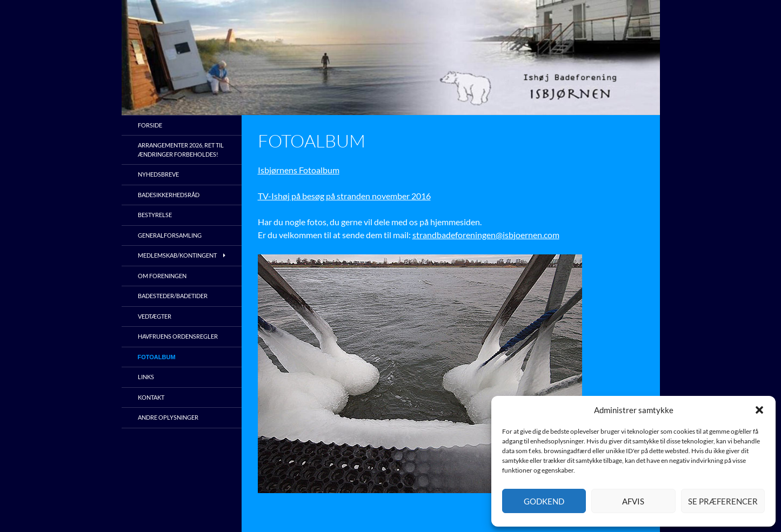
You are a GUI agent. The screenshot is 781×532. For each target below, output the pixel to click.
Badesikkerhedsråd (169, 195)
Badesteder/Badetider (173, 296)
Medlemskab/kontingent (177, 255)
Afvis (633, 501)
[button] (759, 410)
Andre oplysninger (168, 417)
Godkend (544, 501)
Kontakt (151, 397)
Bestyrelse (155, 215)
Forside (150, 125)
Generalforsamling (170, 235)
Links (146, 377)
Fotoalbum (157, 357)
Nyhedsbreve (158, 174)
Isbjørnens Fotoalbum (299, 170)
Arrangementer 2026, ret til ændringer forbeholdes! (181, 150)
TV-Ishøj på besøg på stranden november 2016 (344, 196)
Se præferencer (723, 501)
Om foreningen (162, 276)
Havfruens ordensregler (178, 336)
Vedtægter (155, 316)
